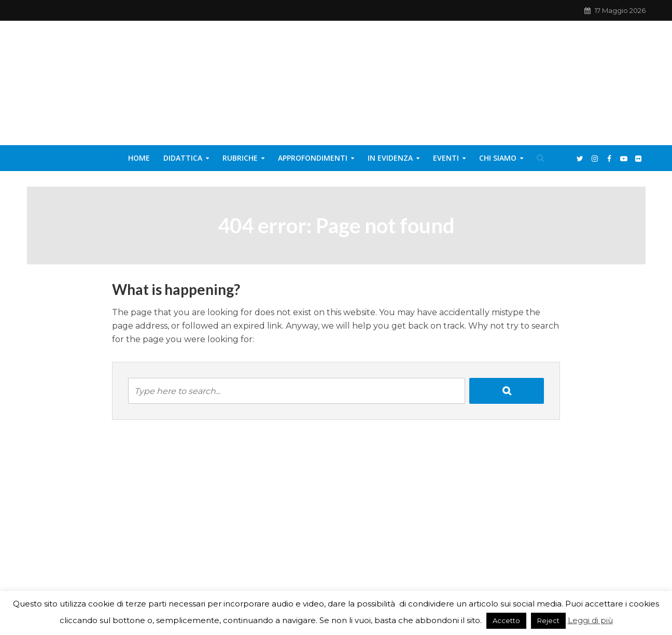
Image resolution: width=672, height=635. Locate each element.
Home (139, 158)
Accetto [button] (506, 620)
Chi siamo (498, 158)
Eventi (446, 158)
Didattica (183, 158)
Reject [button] (548, 620)
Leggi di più (590, 620)
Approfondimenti (313, 158)
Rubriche (240, 158)
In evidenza (390, 158)
